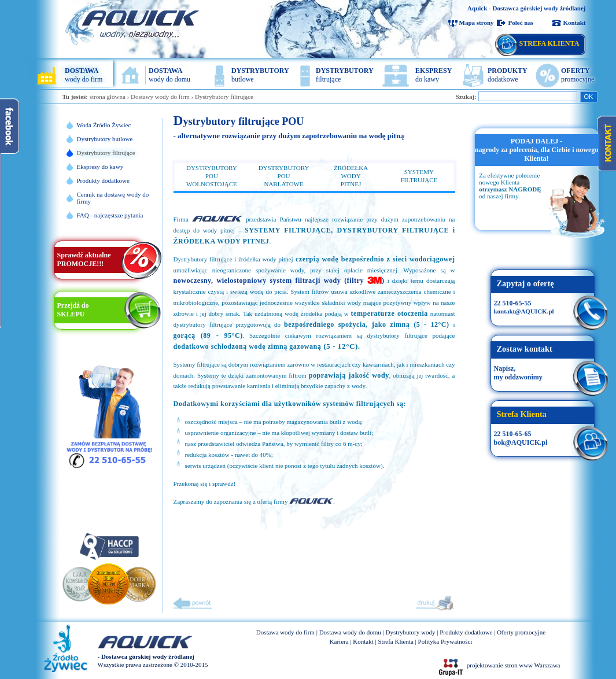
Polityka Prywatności (445, 641)
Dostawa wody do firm (285, 632)
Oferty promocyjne (521, 632)
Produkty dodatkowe (103, 180)
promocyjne (578, 75)
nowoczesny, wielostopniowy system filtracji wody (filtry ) (279, 281)
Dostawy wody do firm (160, 97)
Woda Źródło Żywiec (104, 125)
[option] (537, 179)
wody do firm (84, 75)
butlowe (260, 75)
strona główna (108, 97)
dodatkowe (508, 75)
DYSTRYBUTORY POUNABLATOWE (284, 176)
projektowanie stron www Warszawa (514, 665)
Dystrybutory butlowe (105, 139)
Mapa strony (477, 23)
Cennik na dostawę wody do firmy (113, 198)
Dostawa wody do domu (350, 632)
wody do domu (169, 75)
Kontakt (574, 23)
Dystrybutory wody (411, 632)
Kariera (339, 641)
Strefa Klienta (395, 641)
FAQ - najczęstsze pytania (110, 215)
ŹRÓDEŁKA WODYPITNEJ (351, 176)
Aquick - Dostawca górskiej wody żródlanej (526, 8)
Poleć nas (521, 23)
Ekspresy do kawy (100, 167)
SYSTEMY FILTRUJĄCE (419, 176)
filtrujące (345, 75)
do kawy (434, 75)
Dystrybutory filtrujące (224, 97)
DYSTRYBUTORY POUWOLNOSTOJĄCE (212, 176)
